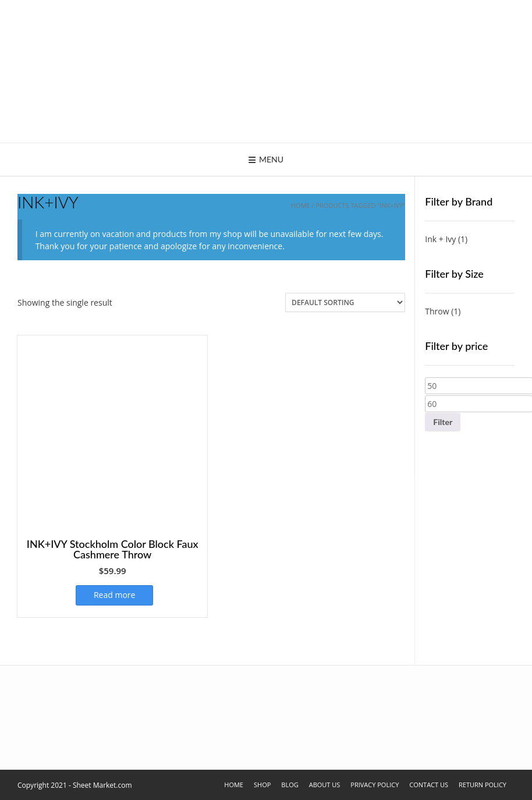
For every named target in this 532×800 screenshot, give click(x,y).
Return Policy (483, 785)
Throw (437, 311)
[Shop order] (345, 302)
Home (301, 205)
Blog (290, 785)
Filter (443, 422)
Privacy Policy (375, 785)
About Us (325, 785)
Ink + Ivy (440, 239)
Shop (262, 785)
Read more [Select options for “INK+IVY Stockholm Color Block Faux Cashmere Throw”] (114, 595)
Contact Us (429, 785)
